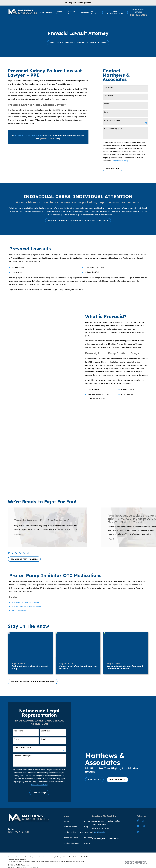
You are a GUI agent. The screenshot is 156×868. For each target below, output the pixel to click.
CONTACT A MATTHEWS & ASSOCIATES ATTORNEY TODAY (78, 43)
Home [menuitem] (42, 12)
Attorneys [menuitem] (50, 12)
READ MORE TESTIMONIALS (24, 559)
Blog (86, 827)
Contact (88, 843)
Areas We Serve (71, 838)
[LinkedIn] (138, 832)
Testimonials (90, 832)
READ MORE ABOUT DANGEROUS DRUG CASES (33, 682)
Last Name (108, 96)
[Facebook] (138, 821)
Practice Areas (70, 827)
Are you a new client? (112, 120)
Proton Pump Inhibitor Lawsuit (25, 602)
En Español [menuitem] (94, 12)
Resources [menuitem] (85, 12)
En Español (89, 838)
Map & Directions (100, 832)
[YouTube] (138, 826)
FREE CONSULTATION (115, 12)
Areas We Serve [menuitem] (72, 12)
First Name (108, 87)
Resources (89, 821)
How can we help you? (113, 129)
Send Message (112, 168)
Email (106, 112)
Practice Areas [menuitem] (59, 12)
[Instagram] (143, 826)
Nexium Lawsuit (19, 610)
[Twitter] (143, 821)
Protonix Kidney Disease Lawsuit (26, 606)
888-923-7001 (139, 15)
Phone (106, 104)
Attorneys (68, 821)
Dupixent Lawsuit (71, 843)
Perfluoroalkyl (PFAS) (73, 832)
